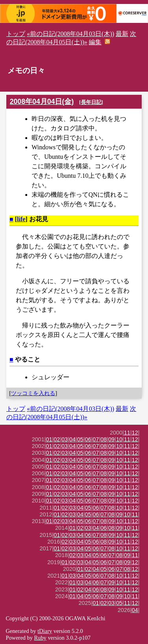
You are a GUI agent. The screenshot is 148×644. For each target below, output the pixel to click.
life (21, 219)
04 (73, 439)
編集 (95, 42)
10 (119, 439)
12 (135, 433)
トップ (16, 34)
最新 (122, 34)
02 (57, 439)
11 (127, 433)
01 (49, 439)
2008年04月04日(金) (42, 102)
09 (111, 439)
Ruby (40, 638)
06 (88, 439)
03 (65, 439)
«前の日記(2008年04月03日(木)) (70, 34)
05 (80, 439)
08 (104, 439)
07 (96, 439)
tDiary (45, 631)
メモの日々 (26, 71)
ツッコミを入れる (33, 393)
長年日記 (91, 102)
